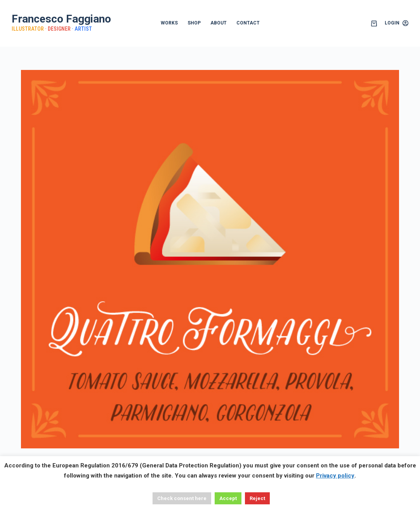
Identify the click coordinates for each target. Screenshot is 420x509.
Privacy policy (335, 476)
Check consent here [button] (182, 498)
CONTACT (248, 23)
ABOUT (219, 23)
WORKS (169, 23)
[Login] (397, 23)
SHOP (194, 23)
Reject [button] (257, 498)
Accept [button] (228, 498)
